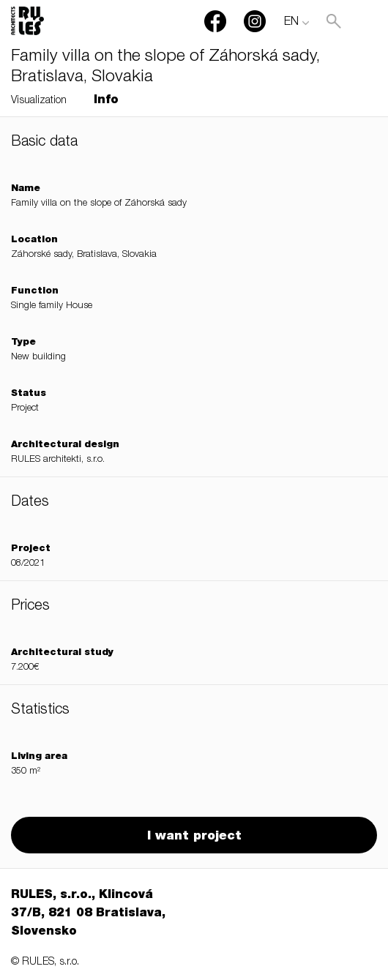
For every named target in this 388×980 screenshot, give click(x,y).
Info (106, 101)
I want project (194, 837)
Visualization (39, 101)
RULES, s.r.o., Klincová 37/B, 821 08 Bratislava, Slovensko (88, 914)
